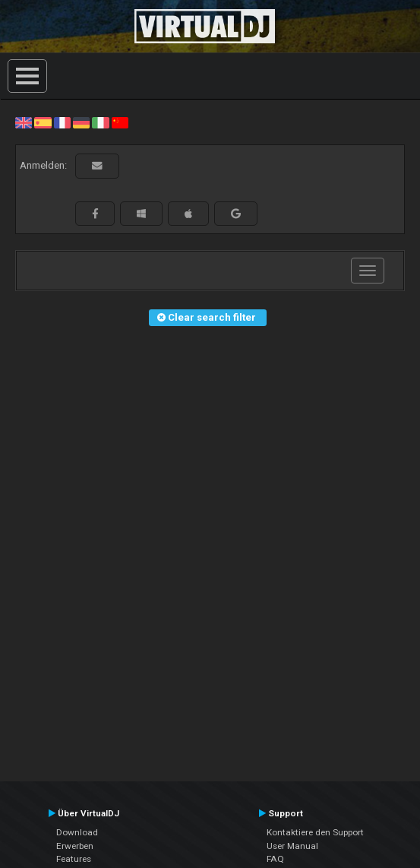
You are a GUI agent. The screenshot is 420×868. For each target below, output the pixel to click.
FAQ (275, 859)
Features (74, 859)
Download (77, 832)
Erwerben (75, 846)
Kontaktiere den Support (315, 832)
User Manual (292, 846)
